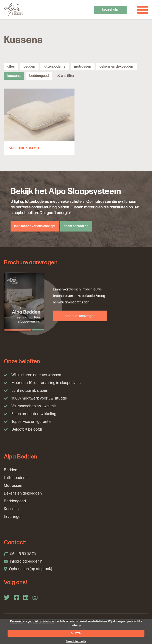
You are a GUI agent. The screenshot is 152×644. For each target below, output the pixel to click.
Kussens (14, 76)
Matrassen (83, 67)
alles (11, 67)
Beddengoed (39, 76)
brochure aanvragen (80, 316)
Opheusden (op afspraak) (28, 569)
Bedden (29, 67)
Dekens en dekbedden (116, 67)
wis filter (66, 76)
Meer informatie (76, 641)
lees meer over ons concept (35, 226)
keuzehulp (110, 10)
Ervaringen (13, 517)
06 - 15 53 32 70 (20, 554)
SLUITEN (76, 633)
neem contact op (76, 226)
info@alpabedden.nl (24, 561)
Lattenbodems (54, 67)
